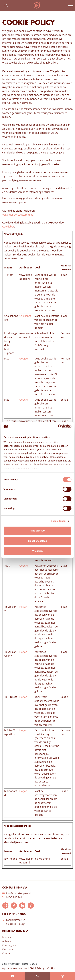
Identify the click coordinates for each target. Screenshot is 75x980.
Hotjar (23, 607)
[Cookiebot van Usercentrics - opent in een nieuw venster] (58, 426)
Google (24, 359)
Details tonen (58, 521)
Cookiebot (8, 227)
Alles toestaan (37, 531)
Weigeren (37, 551)
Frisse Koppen (37, 5)
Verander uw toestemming (18, 215)
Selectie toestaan (38, 541)
